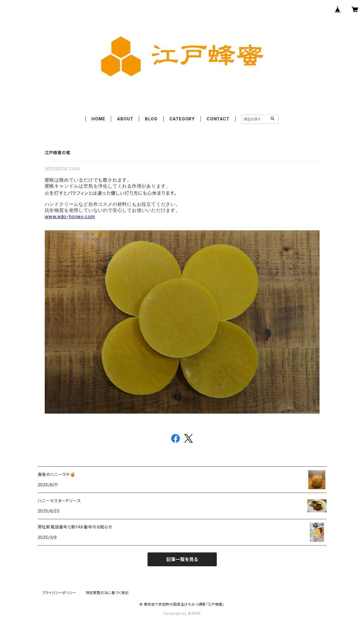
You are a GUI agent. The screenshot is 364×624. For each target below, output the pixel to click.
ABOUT (125, 119)
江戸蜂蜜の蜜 (58, 153)
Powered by (182, 613)
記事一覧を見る (182, 559)
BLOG (151, 119)
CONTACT (218, 119)
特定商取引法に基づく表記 (107, 593)
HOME (98, 119)
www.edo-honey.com (70, 216)
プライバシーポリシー (59, 593)
